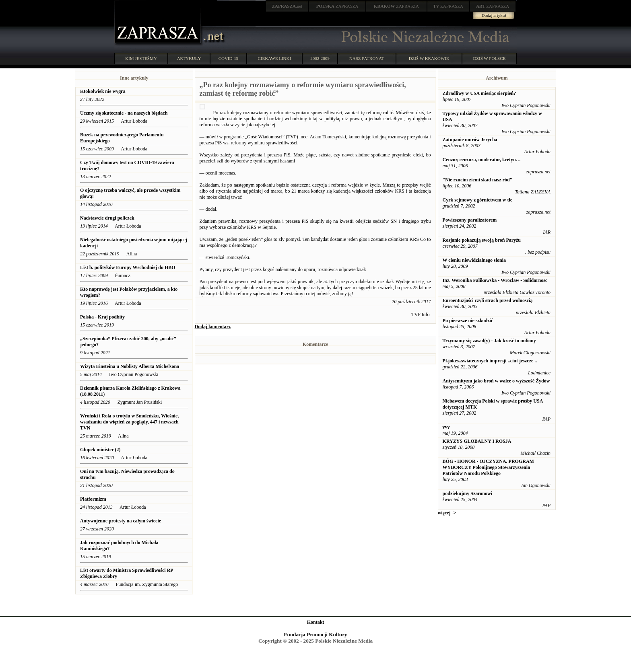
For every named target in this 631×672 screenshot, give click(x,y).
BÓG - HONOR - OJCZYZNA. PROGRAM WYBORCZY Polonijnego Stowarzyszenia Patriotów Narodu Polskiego (488, 467)
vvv (446, 427)
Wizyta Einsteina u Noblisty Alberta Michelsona (130, 366)
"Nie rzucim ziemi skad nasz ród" (478, 180)
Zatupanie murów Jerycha (470, 140)
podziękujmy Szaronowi (467, 493)
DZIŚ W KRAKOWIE (429, 58)
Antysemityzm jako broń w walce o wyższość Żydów (496, 381)
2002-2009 (320, 58)
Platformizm (93, 499)
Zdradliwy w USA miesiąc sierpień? (479, 93)
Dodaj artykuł (494, 15)
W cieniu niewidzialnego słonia (474, 260)
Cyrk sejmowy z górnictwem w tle (478, 200)
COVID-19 (229, 58)
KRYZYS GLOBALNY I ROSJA (477, 441)
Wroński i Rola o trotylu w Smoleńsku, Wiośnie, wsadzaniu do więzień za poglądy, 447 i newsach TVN (129, 422)
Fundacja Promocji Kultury (315, 634)
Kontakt (316, 622)
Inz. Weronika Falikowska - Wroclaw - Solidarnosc (495, 280)
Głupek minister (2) (100, 450)
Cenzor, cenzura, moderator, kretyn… (482, 160)
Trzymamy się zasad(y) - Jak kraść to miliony (489, 341)
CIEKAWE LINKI (275, 58)
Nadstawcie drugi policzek (107, 218)
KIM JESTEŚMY (141, 58)
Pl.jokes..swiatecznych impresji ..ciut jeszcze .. (490, 361)
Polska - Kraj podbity (102, 317)
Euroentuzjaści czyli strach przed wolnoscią (488, 300)
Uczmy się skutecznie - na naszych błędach (124, 113)
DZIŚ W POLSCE (489, 58)
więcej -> (447, 513)
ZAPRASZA (337, 6)
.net (287, 6)
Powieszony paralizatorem (470, 220)
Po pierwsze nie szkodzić (468, 321)
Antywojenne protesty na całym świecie (121, 521)
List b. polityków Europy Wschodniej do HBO (128, 267)
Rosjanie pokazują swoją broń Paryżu (482, 240)
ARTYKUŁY (189, 58)
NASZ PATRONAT (367, 58)
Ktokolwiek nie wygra (103, 91)
